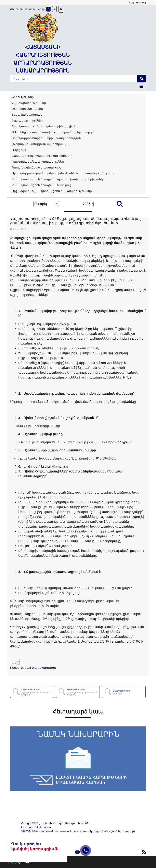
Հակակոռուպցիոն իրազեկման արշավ (41, 185)
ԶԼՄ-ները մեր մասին (27, 109)
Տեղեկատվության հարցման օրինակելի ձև (44, 126)
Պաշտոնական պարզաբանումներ (38, 162)
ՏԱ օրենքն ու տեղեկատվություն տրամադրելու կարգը (53, 132)
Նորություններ (23, 97)
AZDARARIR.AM (37, 692)
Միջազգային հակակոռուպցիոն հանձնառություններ (52, 191)
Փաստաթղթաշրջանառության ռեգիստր (42, 156)
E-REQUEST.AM (83, 692)
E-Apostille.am (121, 692)
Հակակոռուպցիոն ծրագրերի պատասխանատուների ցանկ (57, 179)
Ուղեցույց (19, 150)
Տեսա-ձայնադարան (27, 115)
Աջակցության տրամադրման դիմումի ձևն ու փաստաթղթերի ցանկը (63, 173)
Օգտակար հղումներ (27, 120)
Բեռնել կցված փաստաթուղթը (33, 668)
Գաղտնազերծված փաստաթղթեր (38, 167)
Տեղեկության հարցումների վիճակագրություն (46, 138)
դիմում (24, 492)
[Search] (74, 79)
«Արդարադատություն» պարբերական (41, 144)
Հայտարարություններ (29, 103)
